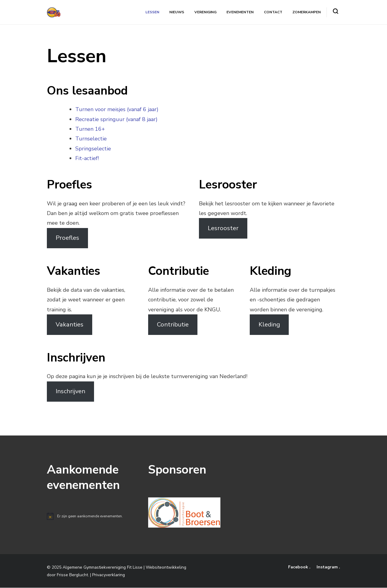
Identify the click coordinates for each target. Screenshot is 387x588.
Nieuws (177, 12)
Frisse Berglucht (72, 575)
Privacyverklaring (109, 575)
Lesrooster (223, 228)
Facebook (299, 567)
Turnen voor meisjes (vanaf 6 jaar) (117, 110)
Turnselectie (91, 139)
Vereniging (206, 12)
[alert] (92, 516)
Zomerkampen (307, 12)
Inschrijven (70, 392)
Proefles (67, 238)
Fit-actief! (87, 159)
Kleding (269, 325)
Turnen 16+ (90, 129)
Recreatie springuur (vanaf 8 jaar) (116, 119)
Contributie (173, 325)
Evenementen (240, 12)
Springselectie (93, 149)
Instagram (328, 567)
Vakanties (70, 325)
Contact (273, 12)
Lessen (153, 12)
